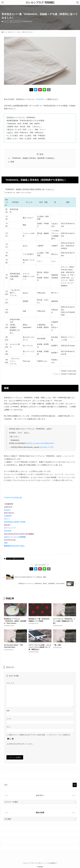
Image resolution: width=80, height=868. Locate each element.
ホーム (26, 863)
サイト (9, 727)
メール (9, 719)
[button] (31, 90)
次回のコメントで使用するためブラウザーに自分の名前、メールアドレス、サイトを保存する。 (40, 735)
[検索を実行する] (75, 785)
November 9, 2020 (47, 447)
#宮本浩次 (29, 443)
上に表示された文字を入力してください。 (20, 744)
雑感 (12, 162)
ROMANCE (40, 99)
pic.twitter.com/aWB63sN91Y (44, 443)
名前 (8, 711)
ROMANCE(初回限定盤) (13, 498)
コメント (10, 683)
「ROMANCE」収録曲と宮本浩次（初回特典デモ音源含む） (33, 158)
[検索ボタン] (77, 2)
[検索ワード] (40, 785)
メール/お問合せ (51, 863)
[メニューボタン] (2, 2)
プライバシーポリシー (37, 863)
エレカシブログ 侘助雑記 (40, 2)
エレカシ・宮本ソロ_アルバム (12, 21)
